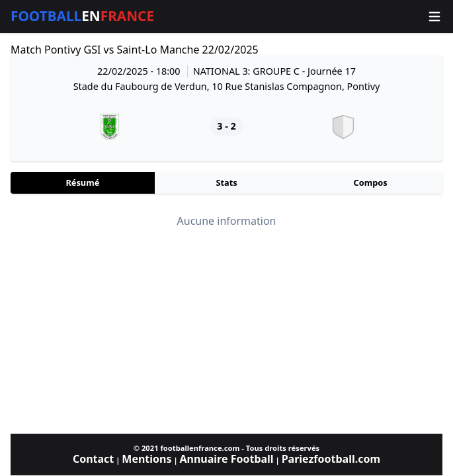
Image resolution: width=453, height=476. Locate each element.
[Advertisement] (226, 331)
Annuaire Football (226, 459)
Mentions (146, 459)
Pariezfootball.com (331, 459)
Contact (93, 459)
